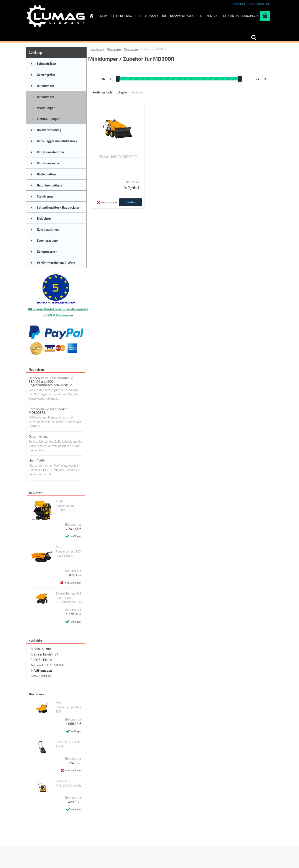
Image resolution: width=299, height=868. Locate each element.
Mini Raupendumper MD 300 (68, 707)
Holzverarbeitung (49, 130)
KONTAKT (213, 16)
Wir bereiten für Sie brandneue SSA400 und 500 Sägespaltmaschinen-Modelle (51, 381)
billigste (122, 92)
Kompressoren (47, 252)
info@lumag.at (41, 671)
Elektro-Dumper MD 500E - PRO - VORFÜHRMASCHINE (69, 598)
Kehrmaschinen (48, 230)
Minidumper (45, 86)
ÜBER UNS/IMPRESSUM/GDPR (182, 16)
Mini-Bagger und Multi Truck (57, 141)
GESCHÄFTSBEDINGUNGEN (241, 16)
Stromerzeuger (47, 241)
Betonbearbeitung (50, 185)
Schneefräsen (46, 64)
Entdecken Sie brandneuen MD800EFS (48, 411)
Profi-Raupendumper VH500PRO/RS (66, 506)
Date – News (38, 436)
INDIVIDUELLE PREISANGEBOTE (120, 16)
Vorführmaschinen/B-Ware (56, 263)
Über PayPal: (38, 461)
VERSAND (151, 16)
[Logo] (56, 16)
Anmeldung (239, 4)
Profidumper (46, 108)
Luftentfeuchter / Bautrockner (58, 207)
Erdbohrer (44, 218)
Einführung (97, 49)
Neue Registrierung (259, 4)
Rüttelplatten (46, 174)
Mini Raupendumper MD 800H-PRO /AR (68, 551)
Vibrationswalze (48, 163)
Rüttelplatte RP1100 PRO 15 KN (68, 783)
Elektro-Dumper (48, 119)
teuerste (137, 92)
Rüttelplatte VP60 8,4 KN (67, 744)
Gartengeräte (46, 75)
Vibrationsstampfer (51, 152)
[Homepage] (91, 16)
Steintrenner (46, 196)
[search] (254, 38)
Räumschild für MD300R (118, 157)
